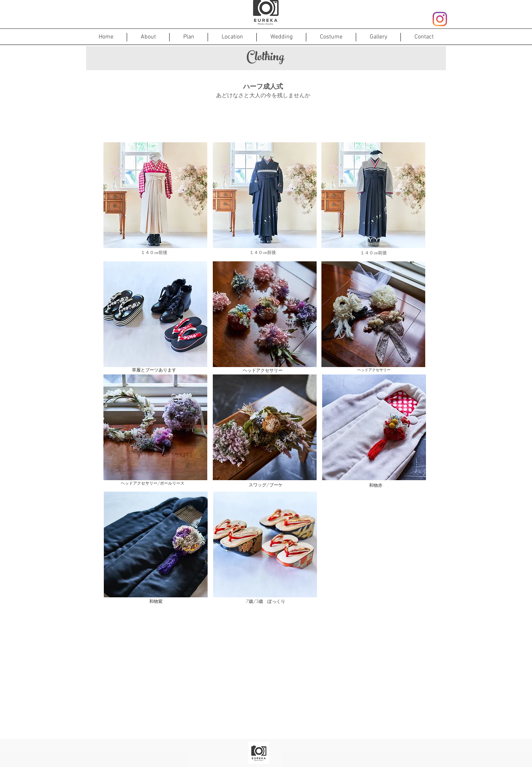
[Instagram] (440, 19)
